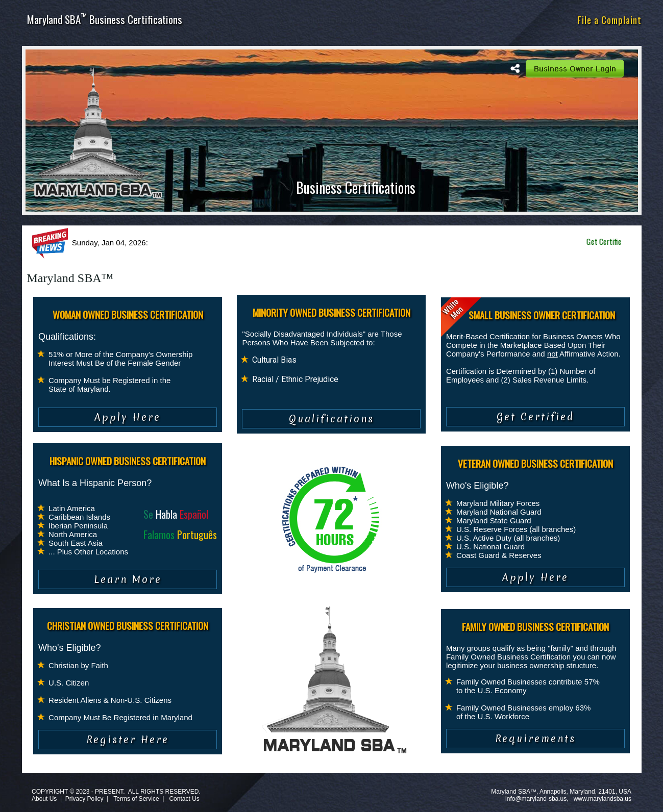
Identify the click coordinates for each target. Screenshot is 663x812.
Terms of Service (136, 799)
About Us (44, 799)
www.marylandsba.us (603, 799)
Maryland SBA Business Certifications (105, 19)
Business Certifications (356, 187)
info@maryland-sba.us (536, 799)
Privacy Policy (84, 799)
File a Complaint (609, 19)
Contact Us (184, 799)
